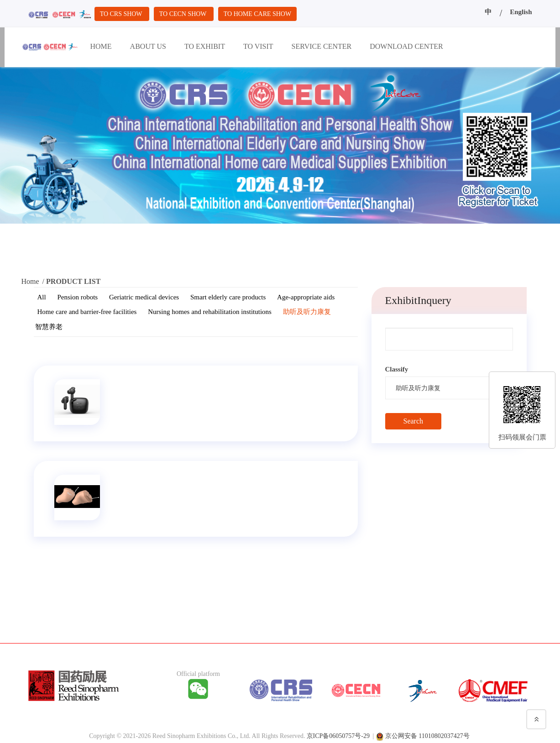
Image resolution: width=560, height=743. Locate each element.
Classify (397, 369)
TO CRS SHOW (123, 14)
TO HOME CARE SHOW (267, 14)
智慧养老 (49, 327)
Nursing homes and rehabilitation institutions (210, 312)
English (521, 12)
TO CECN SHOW (189, 14)
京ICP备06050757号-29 (338, 734)
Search (413, 421)
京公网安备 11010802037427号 (427, 734)
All (42, 297)
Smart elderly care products (228, 297)
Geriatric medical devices (144, 297)
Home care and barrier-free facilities (87, 312)
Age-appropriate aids (306, 297)
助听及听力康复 (307, 312)
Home (30, 281)
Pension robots (77, 297)
